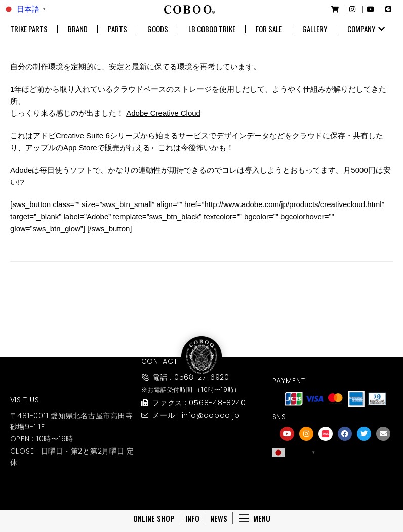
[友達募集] (335, 474)
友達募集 (335, 488)
